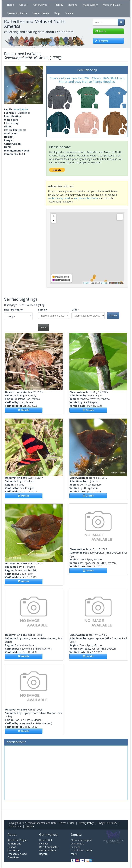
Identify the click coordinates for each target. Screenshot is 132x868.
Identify (59, 5)
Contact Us (15, 826)
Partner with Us (48, 850)
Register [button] (102, 41)
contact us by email (59, 198)
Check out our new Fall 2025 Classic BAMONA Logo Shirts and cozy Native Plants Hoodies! (87, 80)
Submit (113, 315)
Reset (44, 327)
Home (10, 5)
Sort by (43, 310)
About (24, 5)
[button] (7, 85)
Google (104, 283)
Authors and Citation (14, 845)
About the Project (17, 840)
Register (44, 854)
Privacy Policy (86, 823)
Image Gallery (90, 5)
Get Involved (42, 5)
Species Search (40, 13)
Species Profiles (17, 13)
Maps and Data (113, 5)
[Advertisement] (66, 772)
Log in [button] (101, 31)
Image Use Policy (107, 823)
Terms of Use (67, 823)
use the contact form (86, 198)
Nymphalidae (21, 109)
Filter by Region (14, 310)
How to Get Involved (46, 842)
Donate (69, 13)
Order (75, 310)
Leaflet (86, 283)
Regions (73, 5)
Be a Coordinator (49, 847)
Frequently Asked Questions (17, 856)
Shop (57, 13)
